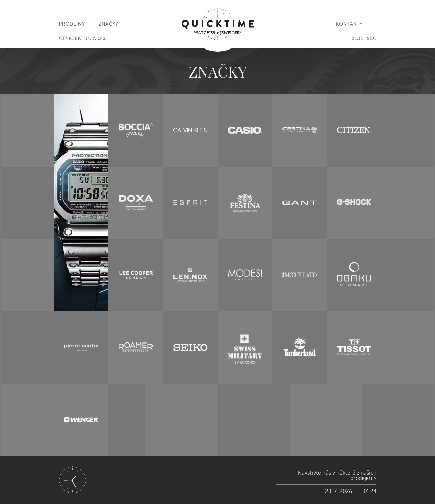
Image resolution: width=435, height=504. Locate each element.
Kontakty (349, 24)
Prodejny (72, 24)
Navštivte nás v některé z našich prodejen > (337, 475)
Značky (108, 24)
